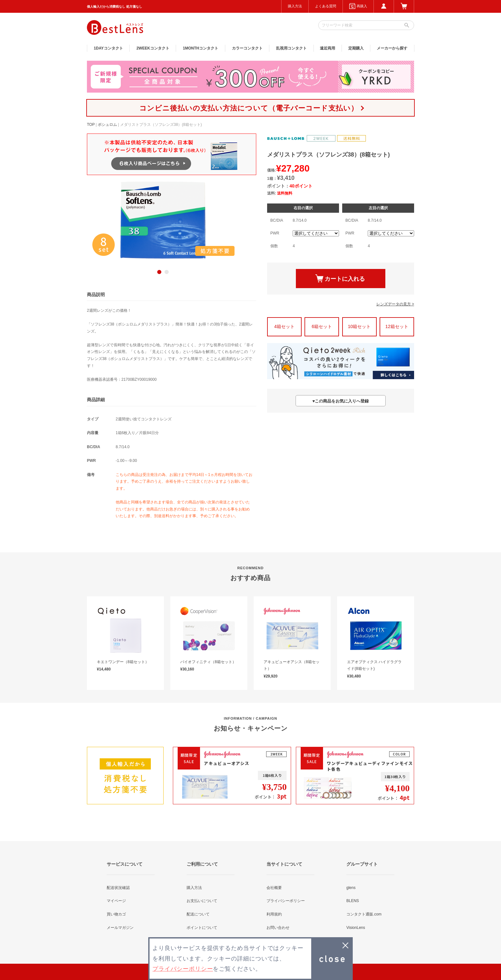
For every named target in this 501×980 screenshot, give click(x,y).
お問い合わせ (278, 928)
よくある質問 (326, 6)
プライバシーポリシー (286, 901)
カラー (247, 48)
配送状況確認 (118, 888)
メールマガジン (120, 928)
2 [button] (167, 272)
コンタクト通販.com (364, 914)
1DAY (108, 48)
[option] (163, 220)
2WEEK (153, 48)
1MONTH (200, 48)
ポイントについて (202, 928)
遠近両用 (328, 48)
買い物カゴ (116, 914)
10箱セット (359, 326)
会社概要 (274, 888)
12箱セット (397, 326)
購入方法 (295, 6)
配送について (198, 914)
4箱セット (284, 326)
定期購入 (356, 48)
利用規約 (274, 914)
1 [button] (159, 272)
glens (351, 888)
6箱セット (322, 326)
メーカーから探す (392, 48)
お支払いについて (202, 901)
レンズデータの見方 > (395, 304)
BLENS (353, 901)
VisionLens (356, 928)
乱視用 (291, 48)
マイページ (116, 901)
